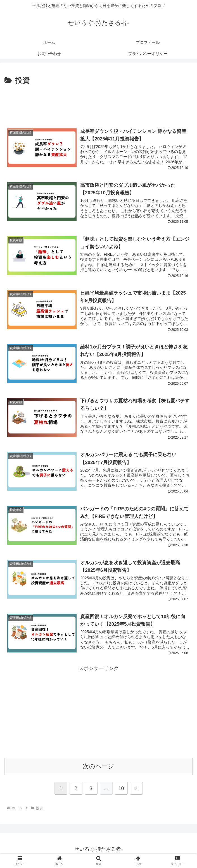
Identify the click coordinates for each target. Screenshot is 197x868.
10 (121, 791)
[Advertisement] (98, 104)
